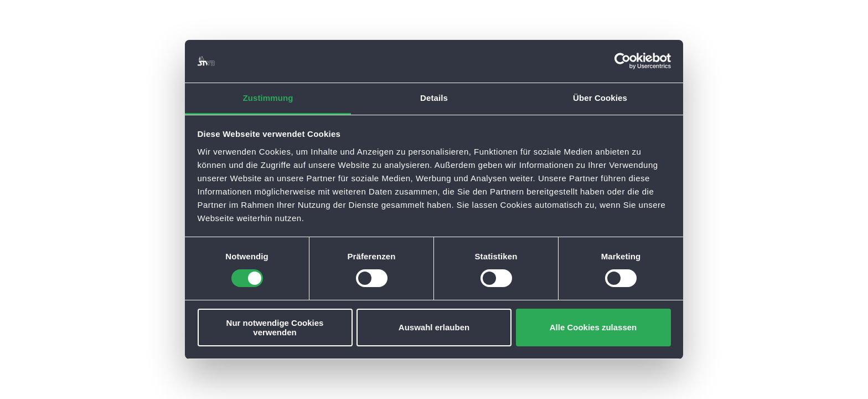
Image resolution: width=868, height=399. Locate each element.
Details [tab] (434, 98)
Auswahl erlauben (434, 327)
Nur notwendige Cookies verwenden (275, 328)
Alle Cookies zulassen (593, 327)
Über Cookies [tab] (600, 98)
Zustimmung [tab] (268, 98)
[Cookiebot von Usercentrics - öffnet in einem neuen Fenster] (622, 61)
